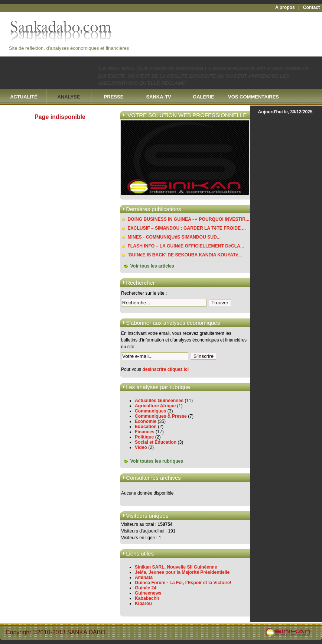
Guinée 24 (146, 588)
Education (146, 427)
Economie (146, 421)
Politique (144, 437)
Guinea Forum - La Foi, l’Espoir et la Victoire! (183, 583)
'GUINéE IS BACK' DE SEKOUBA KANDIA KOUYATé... (185, 255)
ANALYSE (69, 97)
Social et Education (156, 442)
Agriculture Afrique (155, 406)
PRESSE (114, 97)
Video (141, 447)
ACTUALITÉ (24, 97)
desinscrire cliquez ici (165, 369)
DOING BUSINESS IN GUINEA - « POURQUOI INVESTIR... (188, 219)
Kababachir (147, 598)
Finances (145, 432)
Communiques (150, 411)
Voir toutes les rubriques (157, 461)
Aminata (144, 577)
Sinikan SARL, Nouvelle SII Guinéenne (176, 567)
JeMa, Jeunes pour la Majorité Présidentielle (182, 572)
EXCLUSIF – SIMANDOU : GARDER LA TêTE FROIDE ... (186, 228)
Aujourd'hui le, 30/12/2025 (285, 112)
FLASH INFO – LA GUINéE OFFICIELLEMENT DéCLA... (186, 246)
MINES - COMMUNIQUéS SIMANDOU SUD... (174, 237)
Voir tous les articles (152, 266)
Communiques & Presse (161, 416)
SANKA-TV (158, 97)
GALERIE (204, 97)
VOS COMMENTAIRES (253, 97)
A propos (285, 7)
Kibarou (143, 603)
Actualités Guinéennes (159, 401)
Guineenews (148, 593)
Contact (311, 7)
